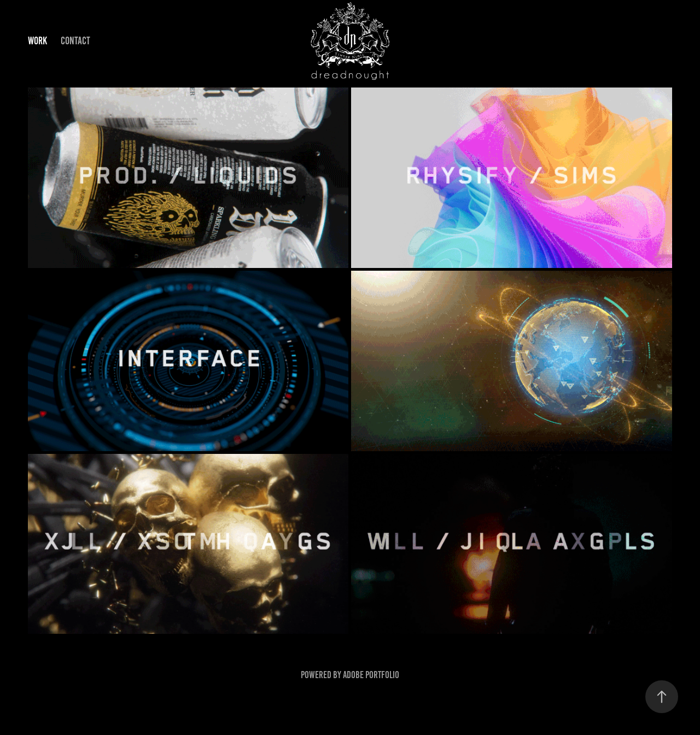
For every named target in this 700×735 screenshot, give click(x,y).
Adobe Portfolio (371, 675)
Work (37, 41)
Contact (75, 41)
